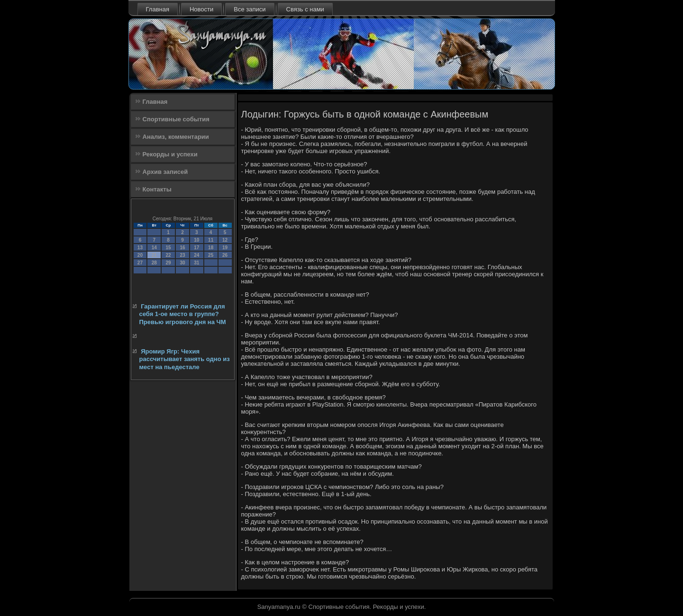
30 (182, 263)
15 (168, 248)
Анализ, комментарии (176, 137)
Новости (201, 9)
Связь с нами (305, 9)
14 (154, 248)
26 (225, 255)
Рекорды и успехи (170, 154)
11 (211, 240)
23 (182, 255)
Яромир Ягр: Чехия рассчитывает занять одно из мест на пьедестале (185, 359)
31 (196, 263)
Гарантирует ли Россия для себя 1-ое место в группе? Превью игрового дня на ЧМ (183, 314)
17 (196, 248)
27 (140, 263)
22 (168, 255)
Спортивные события (176, 119)
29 (168, 263)
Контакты (157, 189)
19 (225, 248)
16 (182, 248)
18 (211, 248)
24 (196, 255)
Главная (158, 9)
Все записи (250, 9)
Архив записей (165, 172)
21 (154, 255)
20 (140, 255)
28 (154, 263)
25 (211, 255)
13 (140, 248)
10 (196, 240)
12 (225, 240)
